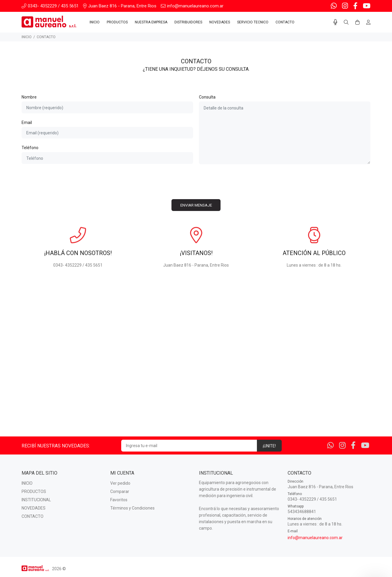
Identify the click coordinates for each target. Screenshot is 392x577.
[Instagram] (345, 6)
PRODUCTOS (117, 22)
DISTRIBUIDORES (188, 22)
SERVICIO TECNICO (253, 22)
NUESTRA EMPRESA (151, 22)
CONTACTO (285, 22)
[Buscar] (346, 22)
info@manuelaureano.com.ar (315, 538)
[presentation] (196, 182)
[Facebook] (355, 6)
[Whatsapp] (334, 6)
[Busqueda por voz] (335, 22)
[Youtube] (366, 6)
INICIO (95, 22)
